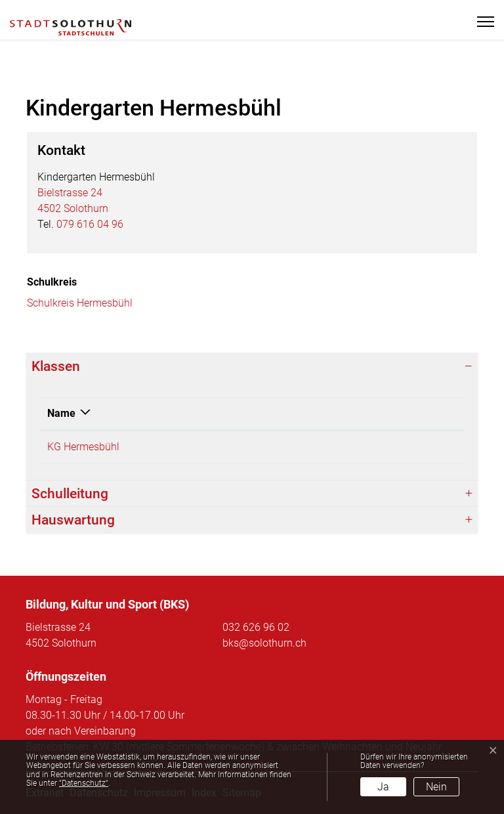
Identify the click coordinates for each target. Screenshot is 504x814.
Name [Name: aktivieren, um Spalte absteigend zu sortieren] (61, 413)
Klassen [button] (56, 366)
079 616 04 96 (90, 224)
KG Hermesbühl (83, 447)
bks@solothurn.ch (264, 643)
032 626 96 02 (256, 627)
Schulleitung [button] (70, 494)
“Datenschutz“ (84, 783)
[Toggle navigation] (480, 22)
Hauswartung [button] (73, 520)
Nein (436, 787)
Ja (383, 787)
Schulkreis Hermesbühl (80, 303)
